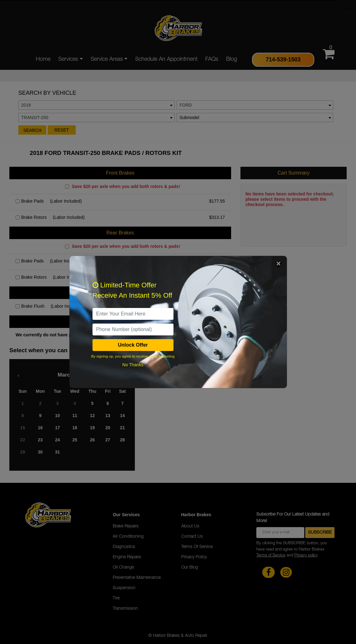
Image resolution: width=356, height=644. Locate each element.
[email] (133, 314)
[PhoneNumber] (133, 329)
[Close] (279, 264)
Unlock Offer (133, 345)
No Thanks (133, 365)
